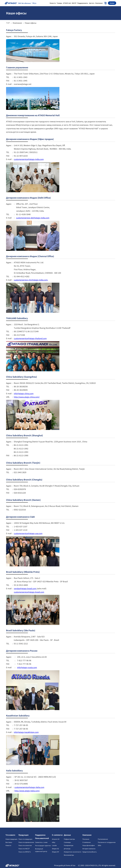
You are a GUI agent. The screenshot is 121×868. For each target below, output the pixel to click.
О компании (87, 842)
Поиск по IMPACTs (25, 852)
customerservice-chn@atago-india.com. (31, 280)
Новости (8, 845)
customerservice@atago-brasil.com (29, 592)
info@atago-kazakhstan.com (26, 732)
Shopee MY (55, 852)
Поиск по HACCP (24, 849)
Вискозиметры (69, 855)
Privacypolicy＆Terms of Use (65, 865)
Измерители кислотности (73, 852)
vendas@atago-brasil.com (25, 588)
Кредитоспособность (90, 852)
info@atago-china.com (24, 393)
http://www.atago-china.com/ (27, 397)
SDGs (99, 845)
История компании (89, 849)
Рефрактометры (69, 839)
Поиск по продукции (25, 839)
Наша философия (89, 845)
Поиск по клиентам (25, 845)
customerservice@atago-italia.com (29, 787)
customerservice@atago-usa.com (28, 533)
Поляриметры (69, 845)
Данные (67, 835)
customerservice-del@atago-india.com (33, 218)
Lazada (54, 845)
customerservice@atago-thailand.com (30, 338)
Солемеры (67, 842)
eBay (54, 842)
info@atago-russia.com (27, 667)
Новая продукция (11, 839)
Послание (86, 839)
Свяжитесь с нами (41, 842)
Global (112, 3)
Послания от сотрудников (107, 842)
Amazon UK (56, 839)
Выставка (9, 842)
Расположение (103, 839)
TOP (8, 23)
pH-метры (67, 849)
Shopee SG (55, 849)
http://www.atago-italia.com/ (27, 791)
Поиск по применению (26, 842)
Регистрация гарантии (43, 845)
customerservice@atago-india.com (29, 159)
